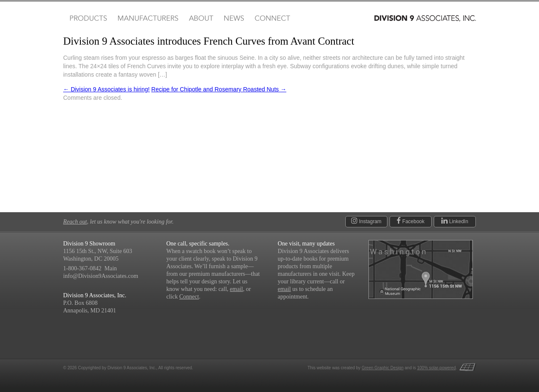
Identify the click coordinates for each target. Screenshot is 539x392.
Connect (272, 19)
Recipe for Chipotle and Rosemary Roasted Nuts (219, 89)
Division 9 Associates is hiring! (106, 89)
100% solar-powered (437, 368)
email (236, 289)
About (201, 19)
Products (87, 19)
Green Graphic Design (383, 368)
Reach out (75, 222)
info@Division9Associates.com (101, 276)
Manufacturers (148, 19)
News (234, 19)
